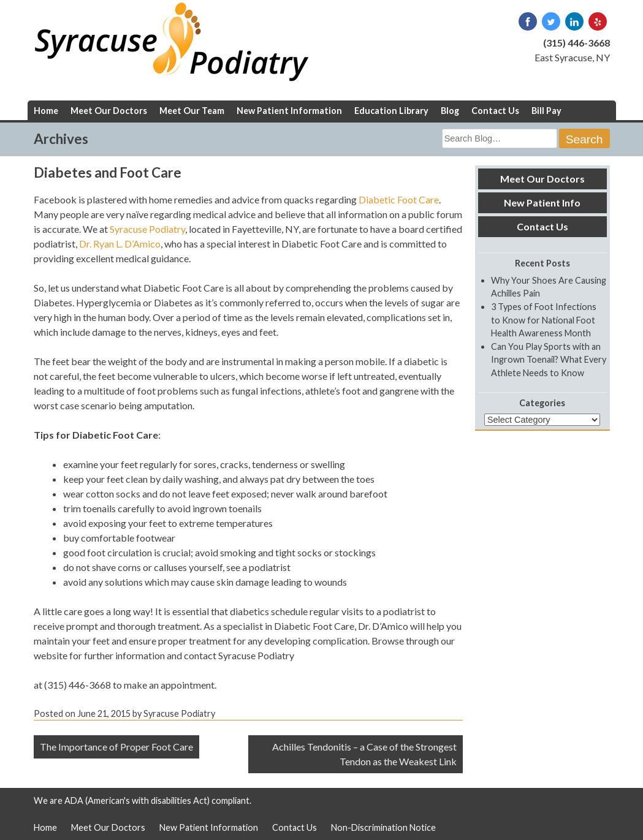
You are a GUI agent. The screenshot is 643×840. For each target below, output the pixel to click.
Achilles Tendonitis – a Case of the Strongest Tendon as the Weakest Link (364, 754)
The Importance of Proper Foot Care (116, 747)
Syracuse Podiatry (147, 229)
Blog (450, 111)
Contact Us (495, 111)
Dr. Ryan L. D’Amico (120, 244)
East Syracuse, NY (572, 57)
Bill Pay (546, 111)
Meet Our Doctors (109, 111)
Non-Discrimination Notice (383, 827)
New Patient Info (542, 202)
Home (46, 111)
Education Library (391, 111)
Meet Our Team (192, 111)
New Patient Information (289, 111)
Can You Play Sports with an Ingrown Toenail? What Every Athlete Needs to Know (549, 360)
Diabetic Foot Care (399, 199)
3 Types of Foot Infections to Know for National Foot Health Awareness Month (544, 320)
